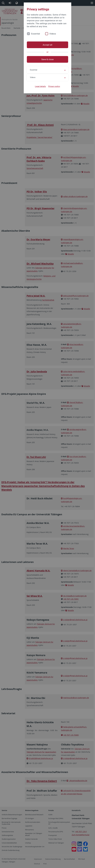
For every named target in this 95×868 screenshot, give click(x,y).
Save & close (48, 59)
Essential (36, 34)
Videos (53, 34)
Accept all (47, 45)
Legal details (40, 86)
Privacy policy (54, 86)
